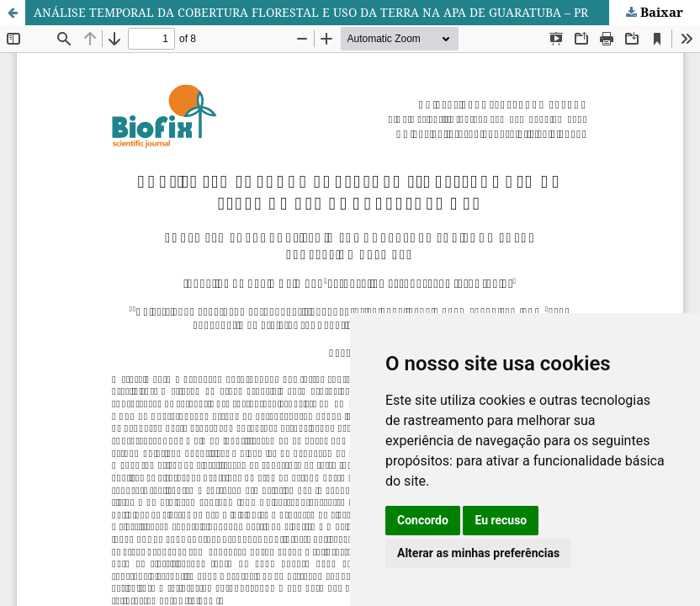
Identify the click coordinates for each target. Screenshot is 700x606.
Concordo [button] (423, 520)
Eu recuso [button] (501, 520)
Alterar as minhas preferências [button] (478, 553)
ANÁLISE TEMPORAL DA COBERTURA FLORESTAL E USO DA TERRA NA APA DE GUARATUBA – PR (311, 12)
